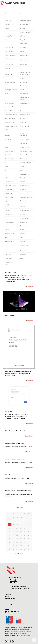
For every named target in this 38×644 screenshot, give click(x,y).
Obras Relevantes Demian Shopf (15, 459)
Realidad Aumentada (27, 197)
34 (21, 532)
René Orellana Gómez (9, 206)
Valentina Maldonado (24, 250)
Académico (24, 17)
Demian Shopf (9, 74)
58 (21, 546)
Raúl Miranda (9, 197)
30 (28, 528)
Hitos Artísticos (9, 122)
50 (13, 542)
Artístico (23, 28)
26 (13, 528)
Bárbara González (26, 32)
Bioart (6, 40)
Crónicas (7, 69)
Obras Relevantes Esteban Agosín (15, 443)
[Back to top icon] (34, 640)
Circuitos (23, 51)
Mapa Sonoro (9, 151)
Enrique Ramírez (10, 82)
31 (10, 532)
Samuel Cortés (25, 218)
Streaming (23, 222)
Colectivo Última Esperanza (10, 60)
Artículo (7, 28)
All (5, 13)
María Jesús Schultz (26, 151)
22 (21, 524)
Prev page (19, 508)
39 (17, 535)
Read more (30, 287)
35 (25, 532)
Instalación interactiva (24, 135)
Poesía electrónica (10, 186)
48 (28, 539)
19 (10, 524)
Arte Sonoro (24, 24)
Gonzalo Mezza (25, 115)
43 (10, 539)
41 (25, 535)
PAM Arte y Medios (11, 272)
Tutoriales (23, 241)
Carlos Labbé (24, 44)
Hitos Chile (24, 122)
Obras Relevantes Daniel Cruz (14, 475)
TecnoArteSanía (10, 234)
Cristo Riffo (24, 65)
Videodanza (8, 258)
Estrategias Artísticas (11, 90)
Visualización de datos (10, 263)
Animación (8, 21)
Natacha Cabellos (26, 163)
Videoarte (23, 255)
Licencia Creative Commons (23, 632)
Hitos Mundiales (25, 126)
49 (10, 542)
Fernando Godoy (10, 103)
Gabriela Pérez (9, 111)
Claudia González (10, 55)
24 (28, 524)
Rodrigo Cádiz (25, 211)
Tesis (22, 237)
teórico (7, 237)
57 (17, 546)
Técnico (7, 230)
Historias (23, 118)
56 (13, 546)
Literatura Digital (25, 147)
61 (10, 549)
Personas (23, 182)
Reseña (23, 207)
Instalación (8, 136)
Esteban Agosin (25, 86)
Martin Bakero (9, 155)
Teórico (23, 234)
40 (21, 535)
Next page (19, 553)
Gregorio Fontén (10, 118)
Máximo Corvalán (10, 159)
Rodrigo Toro (9, 214)
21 (17, 524)
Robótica (7, 211)
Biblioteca (23, 36)
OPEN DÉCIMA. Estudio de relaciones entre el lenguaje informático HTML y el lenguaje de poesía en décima (18, 373)
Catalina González (10, 47)
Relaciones (24, 201)
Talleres (23, 226)
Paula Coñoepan (25, 178)
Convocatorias (9, 65)
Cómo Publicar (9, 605)
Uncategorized (25, 245)
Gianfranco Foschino (11, 115)
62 (13, 549)
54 (28, 542)
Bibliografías (9, 36)
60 (28, 546)
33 (17, 532)
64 (21, 549)
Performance (9, 182)
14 (13, 521)
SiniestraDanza (9, 222)
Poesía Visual (24, 186)
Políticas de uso (25, 635)
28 (21, 528)
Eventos (23, 90)
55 (10, 546)
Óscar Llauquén (10, 315)
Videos (22, 258)
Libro (6, 147)
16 (21, 521)
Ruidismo (23, 214)
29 (25, 528)
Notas (6, 166)
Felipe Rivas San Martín (25, 98)
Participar (8, 603)
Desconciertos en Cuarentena (26, 73)
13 (10, 521)
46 (21, 539)
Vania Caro (8, 255)
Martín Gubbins (25, 155)
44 (13, 539)
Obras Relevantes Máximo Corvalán (15, 431)
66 (28, 549)
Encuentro (23, 78)
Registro (7, 201)
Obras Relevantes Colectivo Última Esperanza (18, 491)
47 (25, 539)
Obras (22, 170)
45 (17, 539)
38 (13, 535)
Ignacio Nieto (24, 130)
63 (17, 549)
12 (28, 517)
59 (25, 546)
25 (10, 528)
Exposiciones (24, 94)
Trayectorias (9, 241)
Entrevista (8, 86)
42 (28, 535)
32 (13, 532)
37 (10, 535)
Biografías (23, 40)
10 (21, 517)
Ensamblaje (24, 82)
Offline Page (9, 411)
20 (13, 524)
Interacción (8, 139)
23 (25, 524)
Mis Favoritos (24, 159)
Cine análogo (9, 51)
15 (17, 521)
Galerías (23, 111)
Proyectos (23, 189)
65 (25, 549)
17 (25, 521)
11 (25, 517)
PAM (6, 178)
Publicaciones (9, 193)
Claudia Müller (25, 55)
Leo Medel (23, 143)
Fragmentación (25, 103)
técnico (22, 230)
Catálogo (23, 47)
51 (17, 542)
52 (21, 542)
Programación (9, 189)
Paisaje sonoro (25, 174)
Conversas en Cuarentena (25, 60)
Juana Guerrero (25, 139)
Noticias (23, 166)
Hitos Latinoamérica (11, 126)
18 (28, 521)
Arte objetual (9, 24)
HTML (6, 130)
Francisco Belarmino (11, 107)
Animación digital (25, 21)
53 (25, 542)
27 (17, 528)
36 (28, 532)
